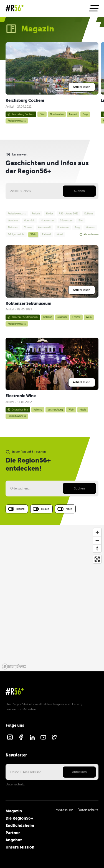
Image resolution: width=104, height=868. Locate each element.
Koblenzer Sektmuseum (22, 317)
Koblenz (48, 317)
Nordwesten (57, 114)
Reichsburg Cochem (21, 114)
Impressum (64, 810)
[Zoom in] (97, 532)
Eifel (42, 114)
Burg (85, 114)
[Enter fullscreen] (97, 559)
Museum (62, 317)
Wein (89, 317)
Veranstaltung (55, 410)
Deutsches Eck (18, 410)
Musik (83, 410)
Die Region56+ (19, 818)
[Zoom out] (97, 540)
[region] (52, 598)
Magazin (14, 811)
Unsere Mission (20, 847)
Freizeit (73, 114)
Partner (13, 833)
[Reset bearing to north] (97, 548)
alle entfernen (89, 234)
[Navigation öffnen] (93, 8)
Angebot (14, 840)
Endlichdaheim (20, 825)
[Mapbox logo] (14, 667)
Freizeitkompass (17, 121)
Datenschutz (15, 784)
